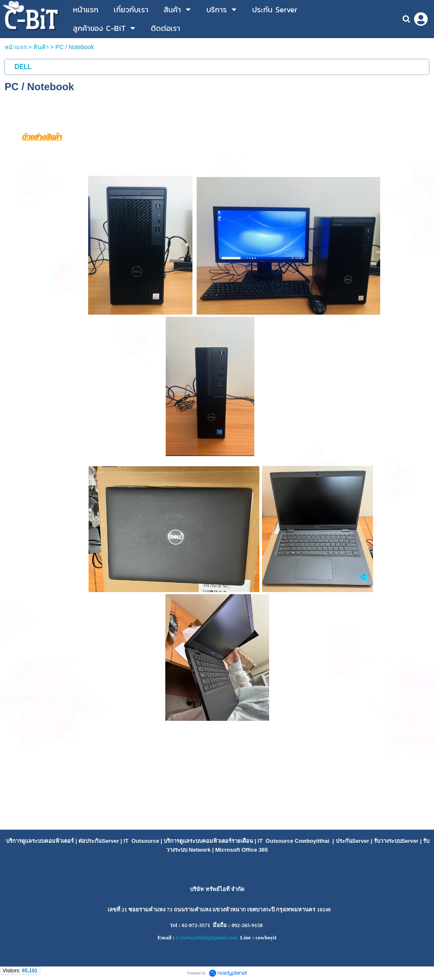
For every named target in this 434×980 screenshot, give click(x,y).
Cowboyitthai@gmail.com (207, 937)
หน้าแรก (16, 47)
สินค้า (41, 47)
